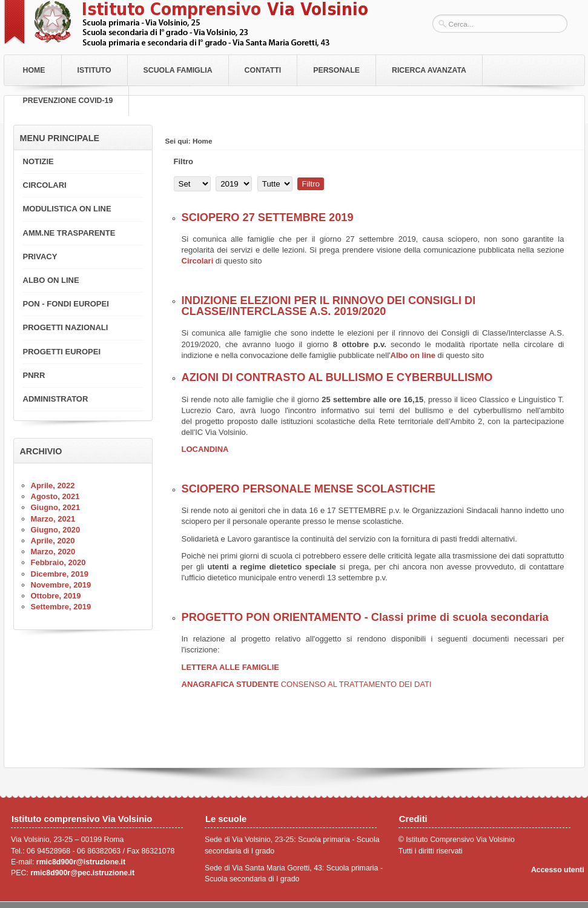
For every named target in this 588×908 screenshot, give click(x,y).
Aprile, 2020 (53, 541)
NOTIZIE (38, 161)
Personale (336, 70)
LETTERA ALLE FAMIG (224, 667)
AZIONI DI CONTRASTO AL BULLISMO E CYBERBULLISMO (337, 377)
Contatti (263, 70)
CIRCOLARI (45, 185)
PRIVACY (40, 257)
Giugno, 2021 (56, 507)
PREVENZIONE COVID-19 (68, 101)
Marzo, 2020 (53, 552)
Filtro (311, 184)
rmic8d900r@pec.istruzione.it (82, 873)
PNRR (34, 375)
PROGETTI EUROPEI (62, 352)
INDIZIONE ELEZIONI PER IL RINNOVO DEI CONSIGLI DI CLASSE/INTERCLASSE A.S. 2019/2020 (329, 306)
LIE (273, 667)
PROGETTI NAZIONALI (66, 327)
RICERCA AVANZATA (429, 70)
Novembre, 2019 (61, 585)
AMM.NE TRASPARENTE (69, 233)
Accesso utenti (558, 870)
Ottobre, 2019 (56, 596)
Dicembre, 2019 (60, 574)
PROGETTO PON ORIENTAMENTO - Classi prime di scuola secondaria (365, 617)
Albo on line (413, 355)
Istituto (94, 70)
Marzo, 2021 (53, 519)
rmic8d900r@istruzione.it (81, 862)
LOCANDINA (205, 449)
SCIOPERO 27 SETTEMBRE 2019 (268, 217)
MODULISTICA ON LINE (67, 209)
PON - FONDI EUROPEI (66, 304)
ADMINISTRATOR (56, 399)
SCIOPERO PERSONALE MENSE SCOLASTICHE (309, 489)
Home (34, 70)
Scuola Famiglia (178, 70)
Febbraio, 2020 (58, 562)
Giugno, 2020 (56, 530)
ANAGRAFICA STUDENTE (307, 684)
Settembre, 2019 (61, 607)
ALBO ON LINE (51, 280)
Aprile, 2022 (53, 485)
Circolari (199, 261)
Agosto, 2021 (55, 496)
